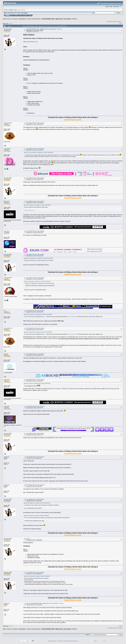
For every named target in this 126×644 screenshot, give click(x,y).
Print (121, 23)
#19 (121, 573)
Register (25, 15)
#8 (122, 279)
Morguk (6, 29)
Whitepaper (60, 252)
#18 (121, 539)
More (30, 15)
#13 (121, 407)
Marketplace (22, 19)
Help (12, 15)
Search (16, 15)
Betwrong (7, 201)
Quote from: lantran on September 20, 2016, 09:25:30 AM (37, 383)
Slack (65, 252)
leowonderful (8, 123)
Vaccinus (7, 231)
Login (20, 15)
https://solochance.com (30, 42)
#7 (122, 255)
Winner (6, 354)
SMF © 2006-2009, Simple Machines (69, 641)
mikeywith (34, 32)
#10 (121, 329)
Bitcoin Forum (7, 19)
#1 (122, 30)
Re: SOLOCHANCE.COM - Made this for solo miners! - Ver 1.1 (45, 603)
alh (5, 311)
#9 (122, 311)
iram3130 (7, 406)
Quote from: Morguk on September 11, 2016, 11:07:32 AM (37, 205)
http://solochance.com (30, 210)
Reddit (70, 252)
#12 (121, 380)
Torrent (26, 13)
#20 (121, 604)
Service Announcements (34, 19)
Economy (15, 19)
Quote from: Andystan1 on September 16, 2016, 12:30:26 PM (38, 315)
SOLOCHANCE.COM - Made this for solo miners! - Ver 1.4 (59, 19)
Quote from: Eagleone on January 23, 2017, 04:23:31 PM (37, 503)
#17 (121, 500)
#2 (122, 124)
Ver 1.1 (29, 539)
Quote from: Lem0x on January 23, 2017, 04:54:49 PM (36, 516)
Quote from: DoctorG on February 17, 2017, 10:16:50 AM (37, 576)
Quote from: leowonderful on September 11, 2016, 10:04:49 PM (38, 153)
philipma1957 (8, 278)
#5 (122, 202)
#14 (121, 434)
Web (54, 252)
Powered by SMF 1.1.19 (54, 641)
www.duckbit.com (72, 317)
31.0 (22, 13)
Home (7, 15)
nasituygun (7, 149)
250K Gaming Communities (95, 249)
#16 (121, 486)
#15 (121, 458)
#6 (122, 232)
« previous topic (111, 21)
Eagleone (7, 457)
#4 (122, 179)
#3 (122, 149)
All (11, 24)
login (18, 10)
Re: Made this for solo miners (35, 123)
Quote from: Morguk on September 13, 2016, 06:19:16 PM (37, 282)
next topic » (119, 21)
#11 (121, 355)
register (23, 10)
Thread (75, 252)
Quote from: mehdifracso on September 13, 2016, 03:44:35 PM (38, 258)
